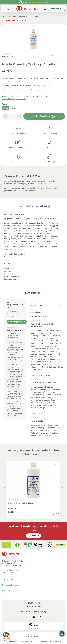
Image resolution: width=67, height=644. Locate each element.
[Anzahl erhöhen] (19, 116)
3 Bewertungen (8, 57)
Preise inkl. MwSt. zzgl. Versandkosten (14, 99)
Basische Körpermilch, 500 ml (21, 503)
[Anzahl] (12, 116)
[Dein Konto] (57, 9)
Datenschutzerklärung (27, 641)
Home (8, 16)
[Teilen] (53, 55)
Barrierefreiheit (43, 641)
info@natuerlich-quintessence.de (14, 566)
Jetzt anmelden (33, 536)
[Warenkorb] (45, 9)
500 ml (14, 108)
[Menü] (4, 9)
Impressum (13, 641)
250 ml (6, 108)
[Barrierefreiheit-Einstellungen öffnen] (62, 633)
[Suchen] (8, 9)
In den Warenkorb (44, 116)
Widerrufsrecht (56, 641)
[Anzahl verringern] (5, 116)
